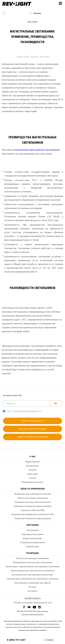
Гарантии (32, 470)
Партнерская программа (33, 534)
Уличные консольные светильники (33, 498)
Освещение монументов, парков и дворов (33, 506)
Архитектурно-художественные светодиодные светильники (33, 567)
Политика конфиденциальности (33, 614)
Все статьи (32, 22)
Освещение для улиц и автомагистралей (32, 502)
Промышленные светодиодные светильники (32, 562)
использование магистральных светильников (36, 150)
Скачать (32, 478)
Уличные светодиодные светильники (33, 558)
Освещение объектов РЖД (33, 510)
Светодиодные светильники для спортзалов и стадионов (32, 579)
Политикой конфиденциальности (26, 411)
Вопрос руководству (32, 538)
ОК (56, 404)
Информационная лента (33, 482)
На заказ (32, 587)
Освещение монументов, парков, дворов (33, 518)
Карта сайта (33, 474)
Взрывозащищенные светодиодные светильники (33, 571)
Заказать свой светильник (32, 429)
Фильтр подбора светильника (32, 437)
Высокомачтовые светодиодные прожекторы (33, 575)
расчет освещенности (33, 421)
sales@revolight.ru (32, 598)
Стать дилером (32, 530)
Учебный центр (32, 547)
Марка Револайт (33, 462)
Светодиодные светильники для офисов (32, 583)
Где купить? (32, 591)
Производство (32, 466)
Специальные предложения (32, 542)
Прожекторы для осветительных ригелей (33, 494)
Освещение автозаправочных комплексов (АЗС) (33, 514)
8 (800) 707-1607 (16, 640)
